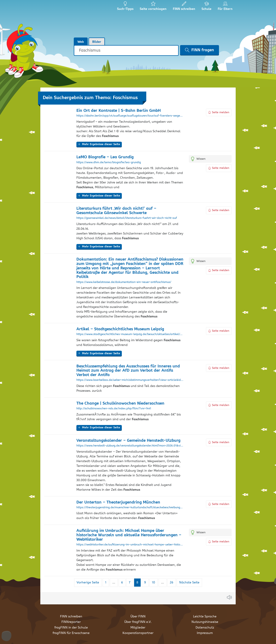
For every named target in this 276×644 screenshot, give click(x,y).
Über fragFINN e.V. (138, 622)
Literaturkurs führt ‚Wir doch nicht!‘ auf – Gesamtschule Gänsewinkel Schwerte (116, 211)
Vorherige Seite (88, 583)
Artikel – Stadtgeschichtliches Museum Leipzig (120, 329)
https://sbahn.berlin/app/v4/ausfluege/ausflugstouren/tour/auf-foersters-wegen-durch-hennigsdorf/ (130, 116)
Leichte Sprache (205, 617)
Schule (207, 7)
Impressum (205, 633)
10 (155, 582)
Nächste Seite (189, 583)
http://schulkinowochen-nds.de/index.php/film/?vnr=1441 (114, 409)
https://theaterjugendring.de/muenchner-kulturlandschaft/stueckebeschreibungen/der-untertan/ (130, 508)
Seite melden (219, 112)
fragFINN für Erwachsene (71, 633)
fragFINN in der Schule (71, 628)
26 (173, 582)
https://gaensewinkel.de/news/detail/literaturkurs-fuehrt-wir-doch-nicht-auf (127, 218)
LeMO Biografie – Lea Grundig (105, 157)
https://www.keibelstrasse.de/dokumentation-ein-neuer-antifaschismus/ (124, 282)
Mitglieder (138, 628)
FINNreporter (71, 622)
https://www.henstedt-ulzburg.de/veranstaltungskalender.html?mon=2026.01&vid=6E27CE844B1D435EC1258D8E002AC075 (130, 446)
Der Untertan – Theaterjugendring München (118, 502)
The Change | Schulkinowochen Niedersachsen (120, 403)
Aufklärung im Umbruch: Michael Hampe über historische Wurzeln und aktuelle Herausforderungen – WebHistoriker (129, 535)
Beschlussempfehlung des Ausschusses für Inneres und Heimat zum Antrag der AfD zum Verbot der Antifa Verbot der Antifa (128, 371)
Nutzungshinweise (205, 622)
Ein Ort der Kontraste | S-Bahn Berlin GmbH (119, 111)
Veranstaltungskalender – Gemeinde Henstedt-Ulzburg (128, 441)
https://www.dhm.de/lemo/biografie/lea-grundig (109, 162)
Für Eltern (226, 7)
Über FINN (138, 617)
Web (81, 42)
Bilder (97, 42)
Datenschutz (205, 628)
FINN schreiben (71, 617)
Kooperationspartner (138, 633)
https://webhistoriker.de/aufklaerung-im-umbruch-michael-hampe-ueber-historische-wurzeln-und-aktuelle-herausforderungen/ (130, 545)
